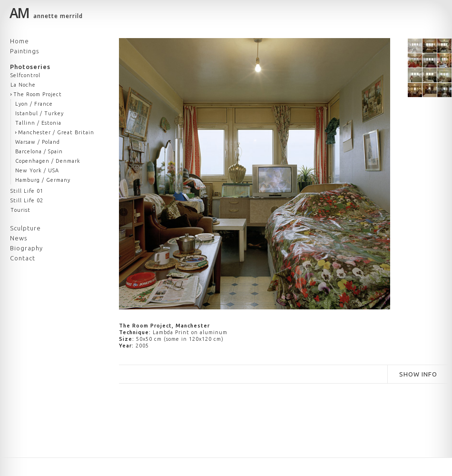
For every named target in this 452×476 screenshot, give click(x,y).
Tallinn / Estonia (38, 123)
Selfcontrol (25, 75)
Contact (23, 258)
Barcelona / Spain (39, 151)
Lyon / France (34, 104)
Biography (26, 248)
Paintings (25, 51)
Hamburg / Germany (43, 180)
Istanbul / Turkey (39, 113)
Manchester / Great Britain (56, 132)
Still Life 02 (27, 200)
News (19, 238)
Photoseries (30, 67)
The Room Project (38, 94)
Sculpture (25, 228)
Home (20, 41)
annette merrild (46, 15)
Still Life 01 (27, 191)
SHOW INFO (418, 374)
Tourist (20, 210)
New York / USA (37, 170)
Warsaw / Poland (38, 142)
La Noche (23, 85)
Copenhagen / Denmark (48, 161)
